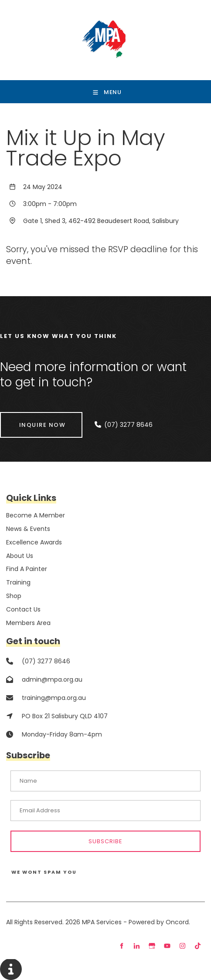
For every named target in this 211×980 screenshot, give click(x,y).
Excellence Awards (34, 542)
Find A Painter (27, 569)
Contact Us (23, 609)
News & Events (28, 529)
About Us (20, 556)
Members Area (28, 623)
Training (18, 582)
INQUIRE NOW (23, 417)
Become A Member (36, 515)
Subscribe (105, 841)
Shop (14, 596)
